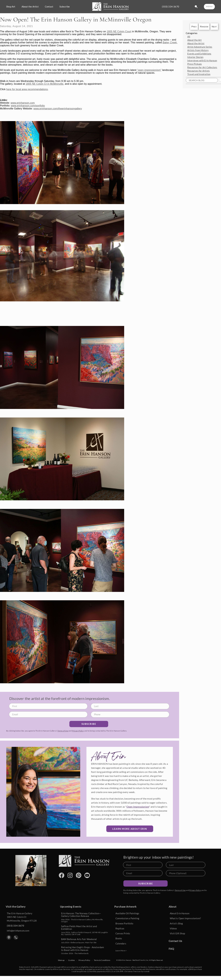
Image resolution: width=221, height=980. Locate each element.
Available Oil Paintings (127, 913)
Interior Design (195, 57)
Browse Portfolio (124, 923)
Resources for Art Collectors (202, 67)
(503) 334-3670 (170, 7)
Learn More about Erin (130, 829)
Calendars (121, 943)
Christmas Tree (131, 971)
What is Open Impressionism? (185, 918)
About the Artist (30, 7)
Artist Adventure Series (200, 47)
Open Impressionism (138, 807)
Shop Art (11, 7)
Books (119, 938)
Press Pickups (195, 64)
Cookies (71, 960)
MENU (209, 6)
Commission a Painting (127, 918)
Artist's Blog (176, 923)
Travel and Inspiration (199, 74)
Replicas (120, 928)
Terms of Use (63, 731)
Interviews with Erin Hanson (202, 60)
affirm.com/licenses (168, 969)
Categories (192, 33)
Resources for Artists (198, 71)
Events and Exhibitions (199, 54)
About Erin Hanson (180, 913)
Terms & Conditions (102, 960)
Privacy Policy (78, 731)
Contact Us (175, 941)
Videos (173, 928)
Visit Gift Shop (177, 933)
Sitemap (61, 960)
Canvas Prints (123, 933)
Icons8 (146, 971)
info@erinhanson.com (18, 931)
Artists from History (198, 50)
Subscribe (65, 7)
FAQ (171, 949)
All (189, 37)
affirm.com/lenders (139, 967)
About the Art (195, 40)
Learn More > (121, 951)
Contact (49, 7)
